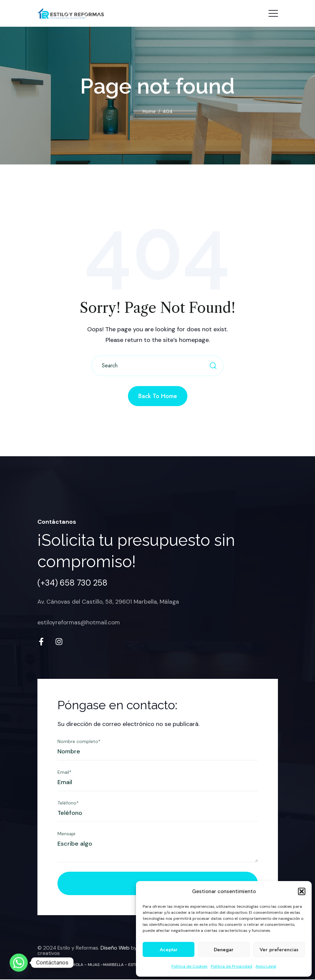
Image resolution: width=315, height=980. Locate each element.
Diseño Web (117, 949)
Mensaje (66, 835)
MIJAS (94, 965)
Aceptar (169, 950)
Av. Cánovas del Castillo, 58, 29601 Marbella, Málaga (109, 602)
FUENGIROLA (71, 965)
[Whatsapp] (19, 963)
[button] (302, 891)
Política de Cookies (189, 966)
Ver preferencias (279, 950)
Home (149, 112)
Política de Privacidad (231, 966)
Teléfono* (68, 804)
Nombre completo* (79, 742)
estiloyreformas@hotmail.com (80, 622)
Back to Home (158, 396)
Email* (64, 773)
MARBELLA (113, 965)
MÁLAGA (46, 965)
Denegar (224, 950)
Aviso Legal (266, 966)
